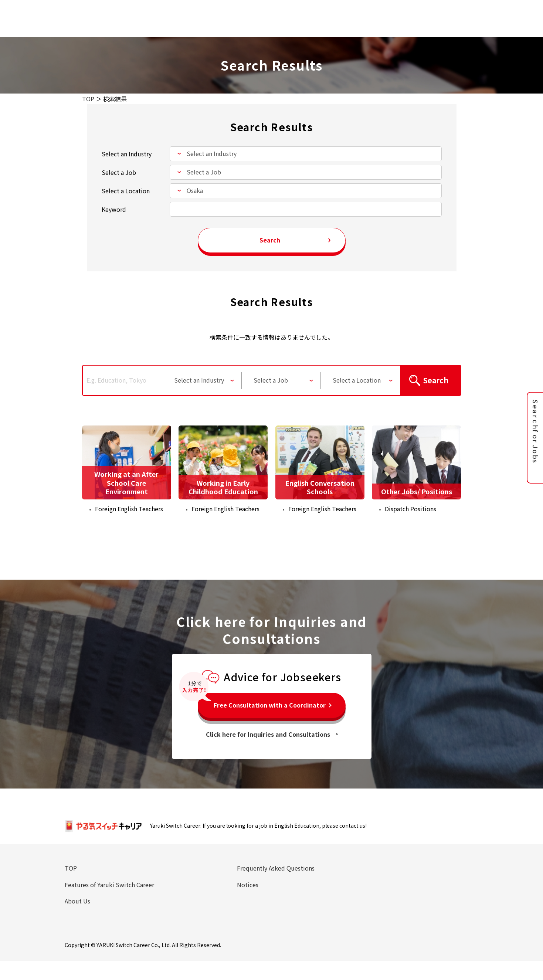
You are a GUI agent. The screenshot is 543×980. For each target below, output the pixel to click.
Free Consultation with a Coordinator (270, 705)
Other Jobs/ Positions (417, 491)
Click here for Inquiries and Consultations (268, 735)
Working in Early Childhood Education (223, 487)
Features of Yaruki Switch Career (109, 885)
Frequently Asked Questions (276, 868)
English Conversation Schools (320, 487)
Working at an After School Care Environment (126, 483)
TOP (88, 99)
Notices (248, 885)
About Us (77, 902)
